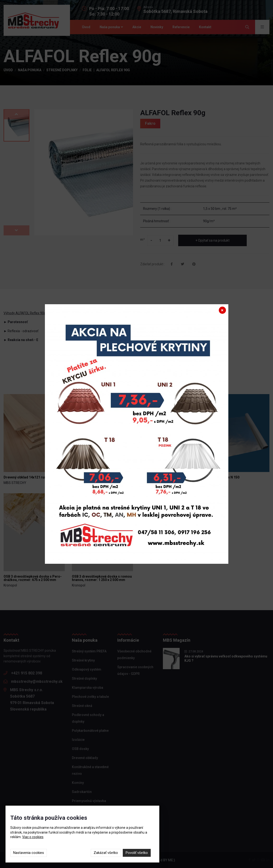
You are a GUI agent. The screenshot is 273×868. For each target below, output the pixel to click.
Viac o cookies (33, 837)
